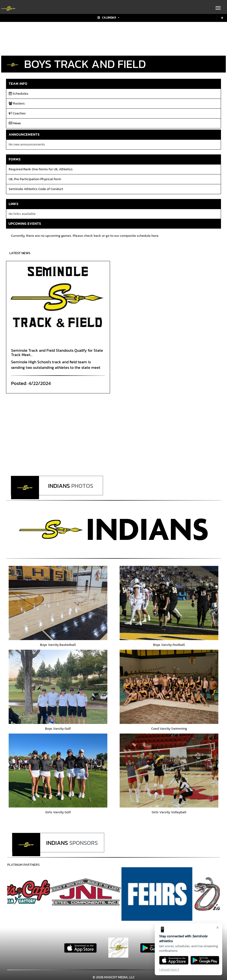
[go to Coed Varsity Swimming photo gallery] (169, 687)
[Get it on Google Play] (205, 960)
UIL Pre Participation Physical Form (35, 179)
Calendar (108, 18)
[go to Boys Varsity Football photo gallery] (169, 603)
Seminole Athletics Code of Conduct (36, 189)
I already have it (169, 970)
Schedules (19, 94)
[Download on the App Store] (174, 960)
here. (155, 236)
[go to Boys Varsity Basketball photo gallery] (58, 603)
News (15, 123)
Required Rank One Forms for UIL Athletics (41, 169)
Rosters (17, 103)
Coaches (17, 113)
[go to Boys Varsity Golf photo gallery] (58, 687)
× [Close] (217, 927)
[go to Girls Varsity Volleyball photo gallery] (169, 771)
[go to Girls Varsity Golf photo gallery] (58, 771)
